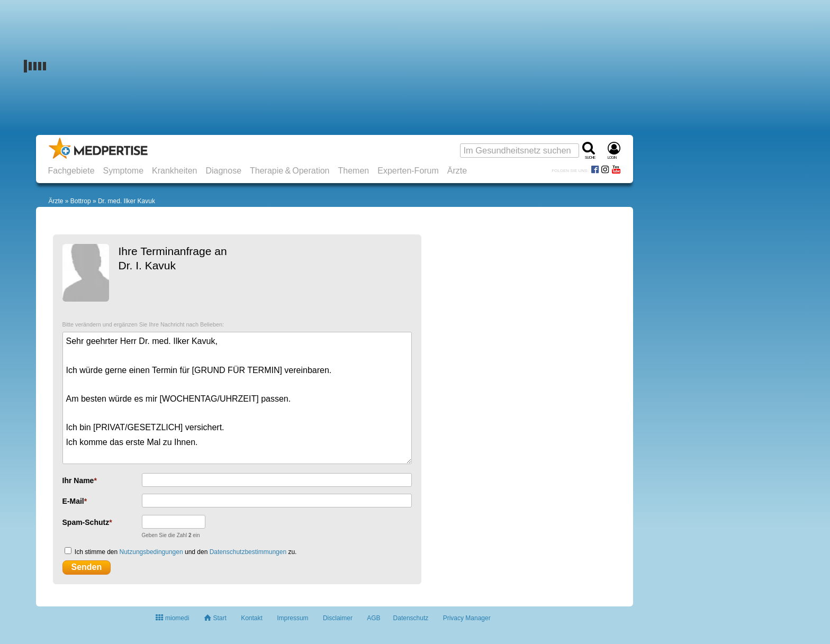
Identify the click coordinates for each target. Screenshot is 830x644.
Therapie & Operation (290, 171)
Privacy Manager (467, 618)
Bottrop (81, 201)
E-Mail (73, 501)
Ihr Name (78, 480)
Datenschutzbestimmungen (248, 552)
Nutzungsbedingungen (151, 552)
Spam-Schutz (86, 522)
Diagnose (223, 171)
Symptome (123, 171)
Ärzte (457, 171)
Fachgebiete (71, 171)
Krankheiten (174, 171)
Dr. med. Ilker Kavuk (127, 201)
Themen (354, 171)
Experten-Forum (408, 171)
